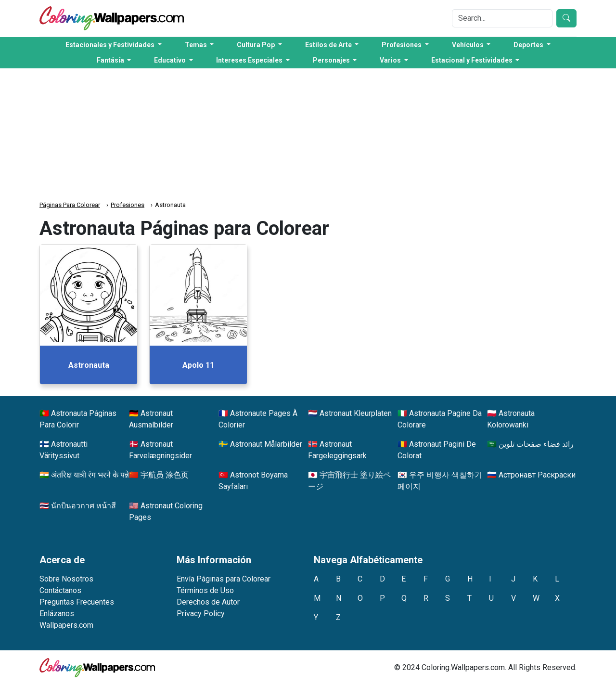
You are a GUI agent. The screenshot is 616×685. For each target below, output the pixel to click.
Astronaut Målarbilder (266, 444)
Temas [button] (197, 45)
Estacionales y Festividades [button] (111, 45)
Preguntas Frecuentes (77, 602)
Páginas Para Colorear (70, 205)
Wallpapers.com (66, 625)
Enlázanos (57, 614)
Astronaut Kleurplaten (356, 413)
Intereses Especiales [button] (250, 60)
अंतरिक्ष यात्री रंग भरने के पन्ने (90, 475)
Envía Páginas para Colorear (224, 579)
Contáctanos (60, 590)
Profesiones (128, 205)
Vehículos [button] (468, 45)
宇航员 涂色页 (165, 475)
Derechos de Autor (208, 602)
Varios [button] (391, 60)
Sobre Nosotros (66, 579)
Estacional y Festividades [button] (473, 60)
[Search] (502, 18)
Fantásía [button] (111, 60)
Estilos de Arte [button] (329, 45)
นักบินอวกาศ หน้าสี (83, 506)
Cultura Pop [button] (257, 45)
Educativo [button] (171, 60)
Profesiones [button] (402, 45)
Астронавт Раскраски (537, 475)
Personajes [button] (332, 60)
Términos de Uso (205, 590)
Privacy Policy (201, 614)
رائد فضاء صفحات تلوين (536, 444)
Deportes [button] (529, 45)
